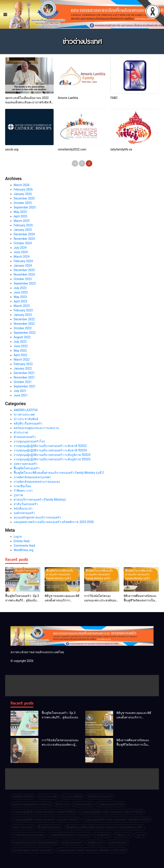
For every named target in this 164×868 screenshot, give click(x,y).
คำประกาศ (21, 432)
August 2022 (22, 337)
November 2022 (24, 324)
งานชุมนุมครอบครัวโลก (29, 441)
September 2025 (25, 207)
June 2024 (21, 252)
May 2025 (20, 212)
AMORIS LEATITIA (26, 410)
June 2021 (21, 395)
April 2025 (20, 216)
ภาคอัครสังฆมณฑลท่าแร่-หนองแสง (37, 482)
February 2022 (23, 364)
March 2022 (22, 360)
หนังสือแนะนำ (23, 508)
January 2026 (23, 194)
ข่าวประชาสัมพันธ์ (26, 419)
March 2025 (22, 221)
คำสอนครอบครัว (25, 437)
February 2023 (23, 310)
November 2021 (24, 377)
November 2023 (24, 274)
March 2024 (22, 257)
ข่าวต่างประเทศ (24, 415)
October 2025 (23, 203)
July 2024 (20, 248)
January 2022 (23, 368)
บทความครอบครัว (26, 464)
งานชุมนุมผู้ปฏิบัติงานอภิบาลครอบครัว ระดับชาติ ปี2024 (50, 450)
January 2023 (23, 315)
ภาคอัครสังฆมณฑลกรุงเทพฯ (32, 477)
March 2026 (22, 185)
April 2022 (20, 355)
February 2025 (23, 225)
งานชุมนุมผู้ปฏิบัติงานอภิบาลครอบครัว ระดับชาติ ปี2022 (50, 446)
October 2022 (23, 328)
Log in (18, 537)
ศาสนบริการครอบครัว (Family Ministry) (40, 500)
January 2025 (23, 230)
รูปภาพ (18, 495)
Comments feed (24, 546)
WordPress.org (23, 550)
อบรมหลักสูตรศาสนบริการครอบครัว (37, 517)
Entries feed (22, 541)
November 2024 (24, 239)
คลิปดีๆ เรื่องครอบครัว (28, 423)
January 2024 (23, 266)
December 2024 (24, 234)
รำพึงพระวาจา (23, 491)
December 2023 (24, 270)
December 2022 (24, 319)
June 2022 (21, 346)
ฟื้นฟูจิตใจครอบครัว (27, 468)
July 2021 (20, 391)
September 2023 (25, 283)
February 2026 (23, 189)
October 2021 (23, 382)
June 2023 (21, 292)
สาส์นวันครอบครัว (26, 504)
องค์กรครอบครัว (24, 513)
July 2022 (20, 342)
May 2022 (20, 351)
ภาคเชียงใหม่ (22, 486)
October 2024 (23, 243)
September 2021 (25, 386)
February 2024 (23, 261)
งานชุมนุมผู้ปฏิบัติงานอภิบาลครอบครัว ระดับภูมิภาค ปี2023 (52, 455)
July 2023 (20, 288)
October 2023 (23, 279)
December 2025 (24, 198)
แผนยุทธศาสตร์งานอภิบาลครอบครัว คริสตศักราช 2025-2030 (54, 522)
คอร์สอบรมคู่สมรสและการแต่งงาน (36, 428)
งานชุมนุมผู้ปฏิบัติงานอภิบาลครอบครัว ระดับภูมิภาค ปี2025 (52, 459)
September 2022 (25, 333)
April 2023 (20, 301)
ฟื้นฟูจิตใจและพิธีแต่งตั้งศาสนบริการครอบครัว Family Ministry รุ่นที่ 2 (59, 473)
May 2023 (20, 297)
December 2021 (24, 373)
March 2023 (22, 306)
